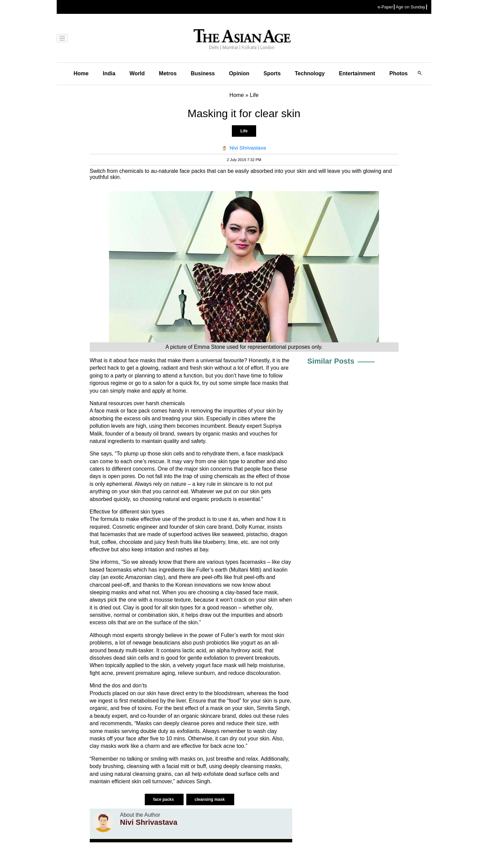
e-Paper (385, 7)
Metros (168, 73)
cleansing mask (210, 799)
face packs (164, 799)
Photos (399, 73)
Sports (272, 73)
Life (244, 131)
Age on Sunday (410, 7)
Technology (310, 73)
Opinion (239, 73)
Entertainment (357, 73)
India (109, 73)
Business (203, 73)
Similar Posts (331, 361)
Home (81, 73)
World (137, 73)
